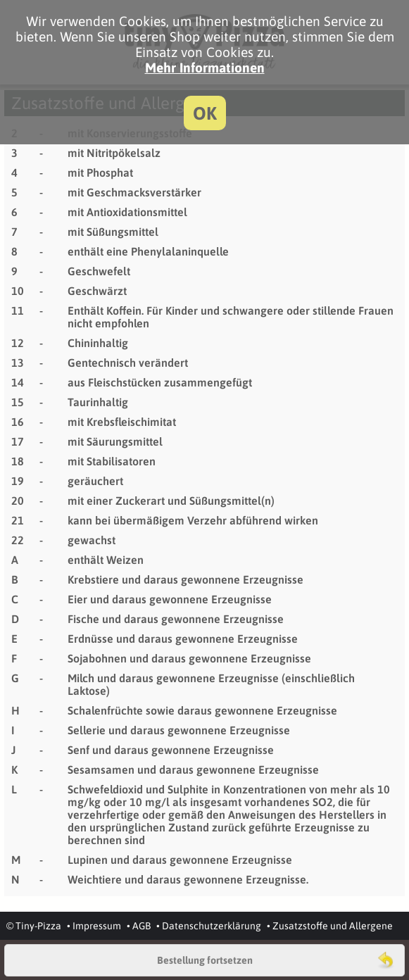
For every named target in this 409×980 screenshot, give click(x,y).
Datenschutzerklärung (212, 926)
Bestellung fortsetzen (205, 960)
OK (205, 113)
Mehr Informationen (205, 68)
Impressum (97, 926)
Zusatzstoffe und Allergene (333, 926)
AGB (141, 926)
